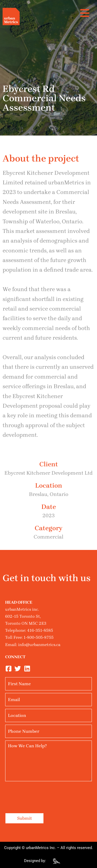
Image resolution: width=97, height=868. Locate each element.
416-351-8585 (40, 630)
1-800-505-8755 (39, 637)
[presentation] (44, 794)
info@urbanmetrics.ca (39, 645)
